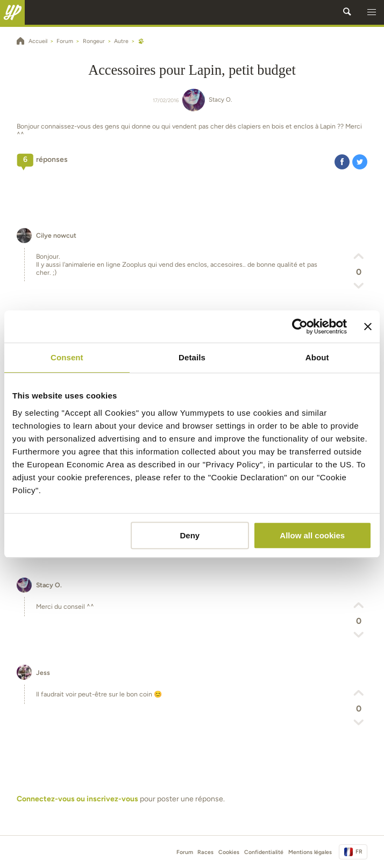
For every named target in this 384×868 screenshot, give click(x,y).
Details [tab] (192, 357)
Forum (185, 852)
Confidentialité (264, 852)
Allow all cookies (312, 535)
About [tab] (317, 357)
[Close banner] (368, 326)
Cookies (229, 852)
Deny (190, 535)
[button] (372, 12)
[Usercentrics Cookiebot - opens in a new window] (300, 326)
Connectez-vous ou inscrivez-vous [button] (77, 799)
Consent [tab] (67, 357)
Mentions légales (310, 852)
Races (205, 852)
